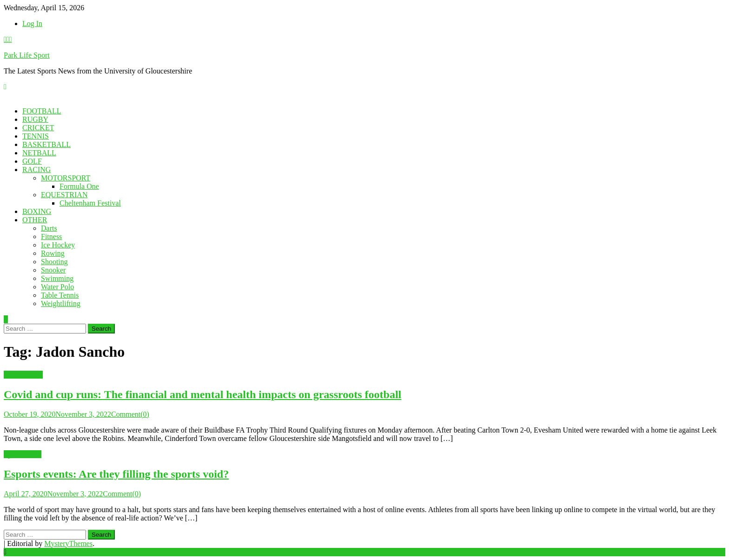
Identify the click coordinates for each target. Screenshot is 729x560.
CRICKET (38, 128)
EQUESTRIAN (64, 195)
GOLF (32, 161)
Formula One (79, 186)
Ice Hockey (58, 245)
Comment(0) (130, 414)
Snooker (53, 270)
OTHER (35, 220)
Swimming (57, 278)
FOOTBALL (42, 111)
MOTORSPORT (66, 178)
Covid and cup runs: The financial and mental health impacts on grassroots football (202, 394)
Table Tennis (60, 295)
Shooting (54, 262)
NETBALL (39, 153)
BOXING (37, 211)
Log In (32, 23)
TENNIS (36, 136)
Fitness (51, 237)
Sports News (23, 454)
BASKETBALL (46, 144)
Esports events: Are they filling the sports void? (116, 474)
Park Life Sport (27, 55)
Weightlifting (61, 303)
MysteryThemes (68, 543)
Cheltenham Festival (90, 203)
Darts (49, 228)
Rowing (53, 253)
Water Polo (57, 287)
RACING (36, 170)
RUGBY (35, 119)
